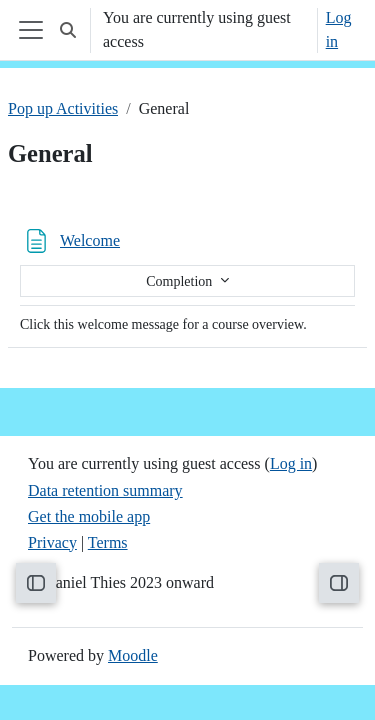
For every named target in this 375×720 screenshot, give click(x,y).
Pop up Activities (63, 108)
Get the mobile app (89, 516)
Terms (108, 542)
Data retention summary (105, 490)
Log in (339, 29)
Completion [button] (181, 281)
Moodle (133, 655)
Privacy (52, 542)
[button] (68, 30)
